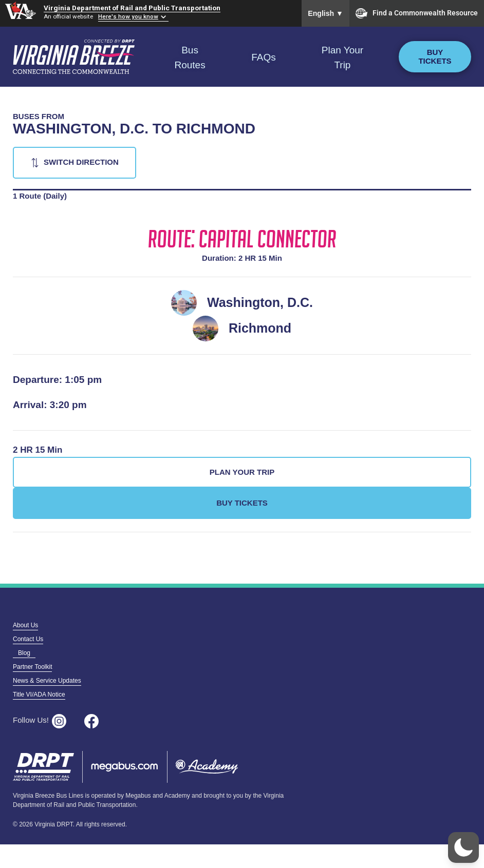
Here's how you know (128, 16)
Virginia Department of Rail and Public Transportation (132, 8)
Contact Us (28, 639)
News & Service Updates (47, 681)
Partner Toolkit (32, 667)
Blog (24, 653)
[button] (463, 847)
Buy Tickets (435, 56)
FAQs (264, 57)
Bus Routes (190, 57)
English (325, 13)
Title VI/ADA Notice (39, 695)
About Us (25, 625)
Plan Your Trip (342, 57)
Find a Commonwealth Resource (417, 13)
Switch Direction (81, 162)
